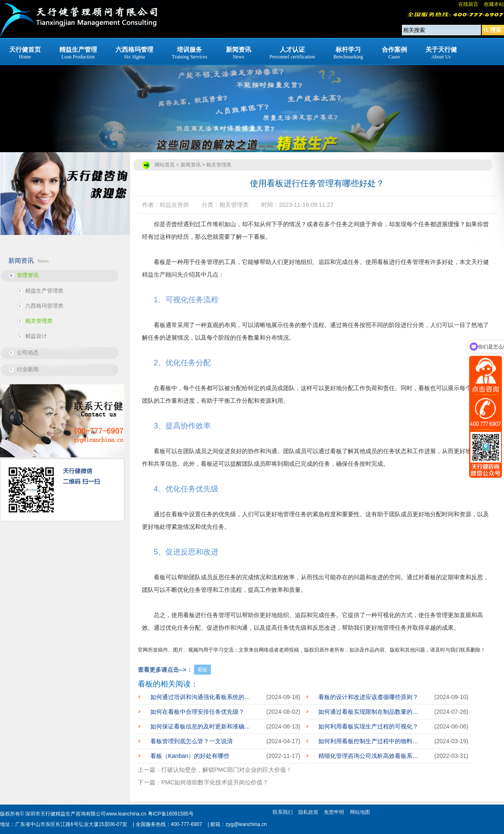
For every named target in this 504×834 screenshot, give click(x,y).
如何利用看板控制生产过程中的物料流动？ (370, 741)
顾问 (171, 274)
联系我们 (283, 812)
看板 (202, 670)
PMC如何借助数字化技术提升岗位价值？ (215, 782)
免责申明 (334, 812)
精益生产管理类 (44, 291)
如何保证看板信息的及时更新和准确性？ (202, 726)
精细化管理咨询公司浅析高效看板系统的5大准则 (370, 756)
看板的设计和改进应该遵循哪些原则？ (368, 697)
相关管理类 (39, 321)
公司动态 (28, 352)
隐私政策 (308, 812)
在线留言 (468, 4)
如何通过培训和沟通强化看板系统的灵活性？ (202, 697)
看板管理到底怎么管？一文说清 (192, 741)
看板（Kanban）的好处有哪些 (190, 756)
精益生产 (154, 274)
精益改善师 (174, 205)
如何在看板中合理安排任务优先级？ (197, 712)
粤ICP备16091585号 (171, 814)
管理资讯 (28, 275)
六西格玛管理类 (44, 306)
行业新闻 (28, 369)
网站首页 (165, 165)
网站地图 (360, 812)
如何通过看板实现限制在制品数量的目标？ (370, 712)
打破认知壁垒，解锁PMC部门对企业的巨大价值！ (227, 770)
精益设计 (36, 336)
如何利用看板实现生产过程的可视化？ (368, 726)
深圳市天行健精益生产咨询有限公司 (66, 814)
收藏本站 (494, 4)
